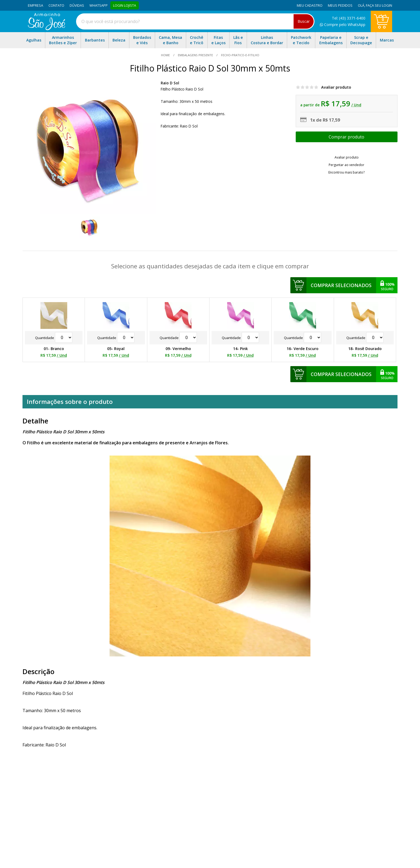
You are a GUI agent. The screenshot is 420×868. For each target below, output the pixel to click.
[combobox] (195, 21)
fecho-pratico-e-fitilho (240, 55)
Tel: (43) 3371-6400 (349, 18)
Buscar (304, 21)
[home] (46, 29)
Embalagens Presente (195, 55)
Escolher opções (347, 137)
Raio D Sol (170, 83)
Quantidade (54, 338)
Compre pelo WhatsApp (343, 25)
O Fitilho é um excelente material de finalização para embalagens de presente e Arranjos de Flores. (126, 443)
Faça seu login (379, 5)
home (166, 55)
